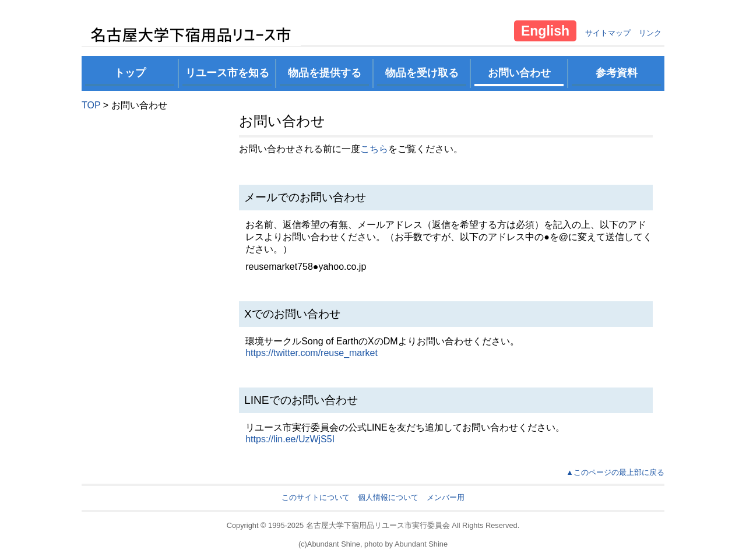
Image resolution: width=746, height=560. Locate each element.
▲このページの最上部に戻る (615, 472)
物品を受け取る (422, 73)
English (545, 31)
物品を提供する (325, 73)
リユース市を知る (227, 73)
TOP (91, 105)
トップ (130, 73)
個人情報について (388, 497)
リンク (650, 33)
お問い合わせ (519, 73)
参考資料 (617, 73)
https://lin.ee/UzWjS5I (290, 439)
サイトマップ (608, 33)
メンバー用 (446, 497)
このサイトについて (316, 497)
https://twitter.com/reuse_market (312, 353)
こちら (374, 149)
